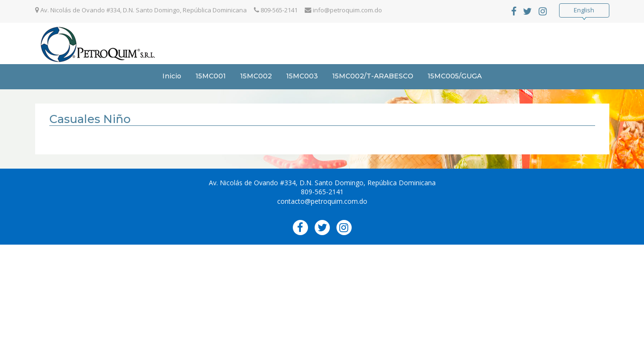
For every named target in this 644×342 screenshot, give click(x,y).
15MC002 (256, 76)
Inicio (172, 76)
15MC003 (302, 76)
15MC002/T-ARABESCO (373, 76)
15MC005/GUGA (455, 76)
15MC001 (211, 76)
